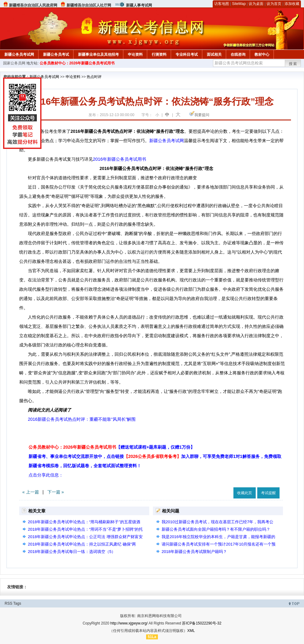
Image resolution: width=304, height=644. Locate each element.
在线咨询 (238, 54)
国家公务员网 (14, 63)
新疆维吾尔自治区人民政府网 (33, 5)
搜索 (293, 64)
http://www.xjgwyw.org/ (129, 623)
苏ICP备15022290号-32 (202, 623)
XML (191, 631)
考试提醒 (268, 493)
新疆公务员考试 (56, 54)
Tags (17, 603)
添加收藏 (292, 4)
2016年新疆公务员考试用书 (119, 159)
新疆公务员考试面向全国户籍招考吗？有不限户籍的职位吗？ (216, 529)
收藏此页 (245, 493)
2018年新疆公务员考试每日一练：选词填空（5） (72, 552)
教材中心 (262, 54)
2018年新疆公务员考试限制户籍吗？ (194, 552)
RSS (9, 603)
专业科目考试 (187, 54)
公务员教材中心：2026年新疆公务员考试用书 (77, 63)
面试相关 (214, 54)
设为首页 (274, 4)
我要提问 (202, 115)
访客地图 (222, 4)
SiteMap (239, 4)
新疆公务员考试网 (19, 54)
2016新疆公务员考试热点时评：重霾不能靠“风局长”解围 (82, 419)
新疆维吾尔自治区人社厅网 (89, 5)
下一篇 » (56, 492)
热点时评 (94, 77)
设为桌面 (256, 4)
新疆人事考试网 (139, 5)
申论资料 (135, 54)
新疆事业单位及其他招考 (98, 54)
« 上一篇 (31, 492)
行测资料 (159, 54)
